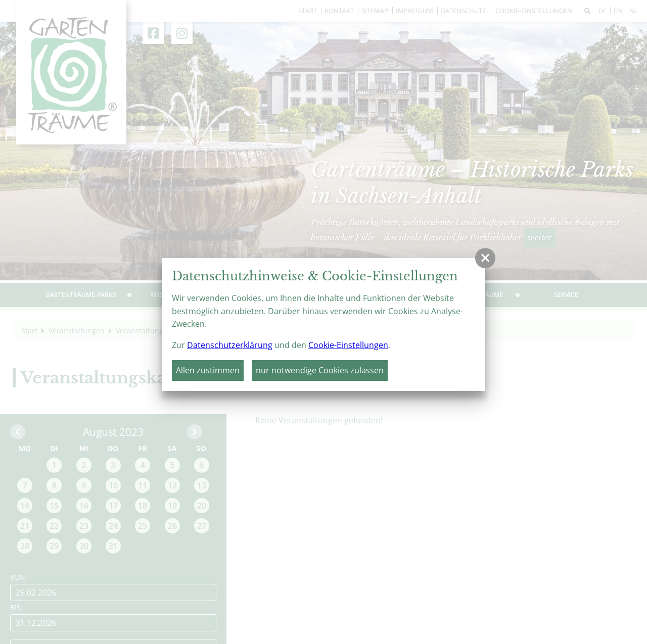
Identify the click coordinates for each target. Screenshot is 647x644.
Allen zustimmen (208, 370)
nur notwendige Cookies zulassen (320, 370)
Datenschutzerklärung (230, 345)
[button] (485, 258)
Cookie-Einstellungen (348, 345)
